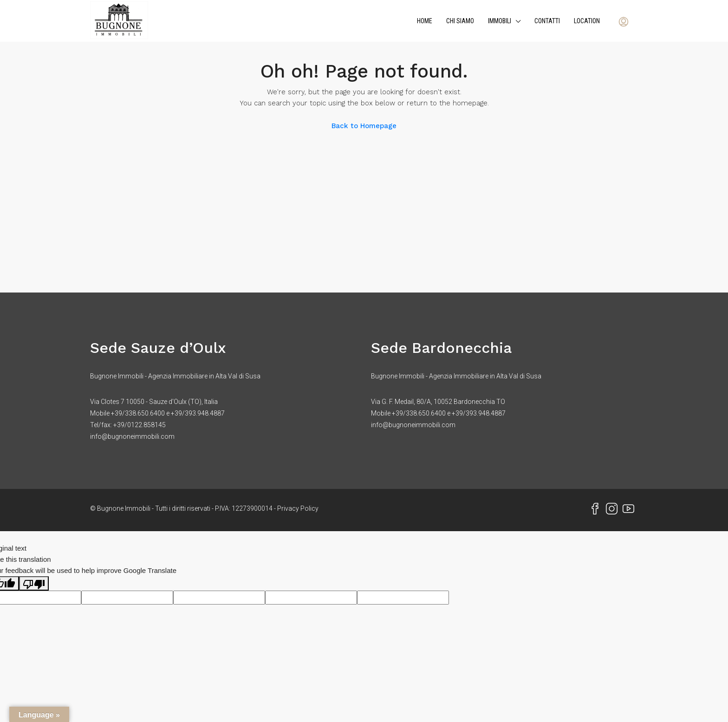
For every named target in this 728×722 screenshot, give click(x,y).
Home (425, 21)
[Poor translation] (34, 583)
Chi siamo (460, 21)
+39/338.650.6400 (138, 413)
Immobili (500, 21)
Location (587, 21)
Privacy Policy (298, 508)
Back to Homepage (364, 126)
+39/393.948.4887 (198, 413)
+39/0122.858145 (140, 425)
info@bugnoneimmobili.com (132, 436)
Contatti (547, 21)
